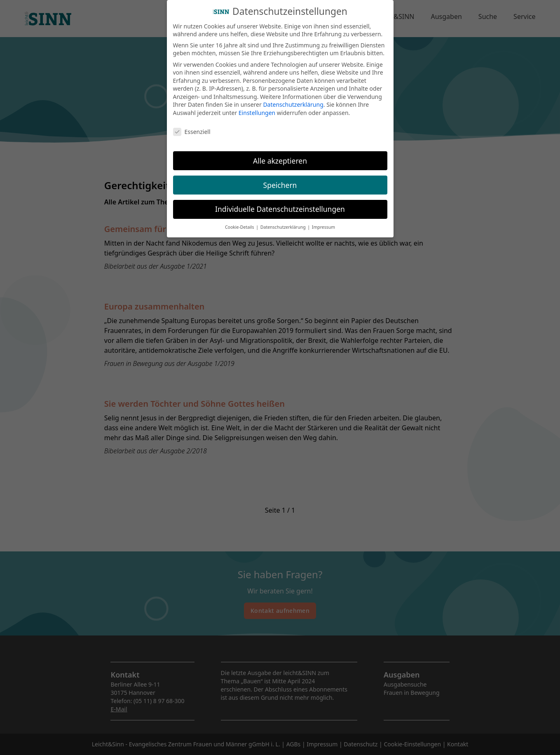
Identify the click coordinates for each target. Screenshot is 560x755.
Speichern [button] (280, 180)
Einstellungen (257, 108)
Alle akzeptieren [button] (280, 156)
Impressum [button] (323, 223)
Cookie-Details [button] (240, 223)
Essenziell (192, 127)
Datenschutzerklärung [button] (284, 223)
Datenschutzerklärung (293, 100)
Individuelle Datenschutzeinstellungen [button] (280, 204)
